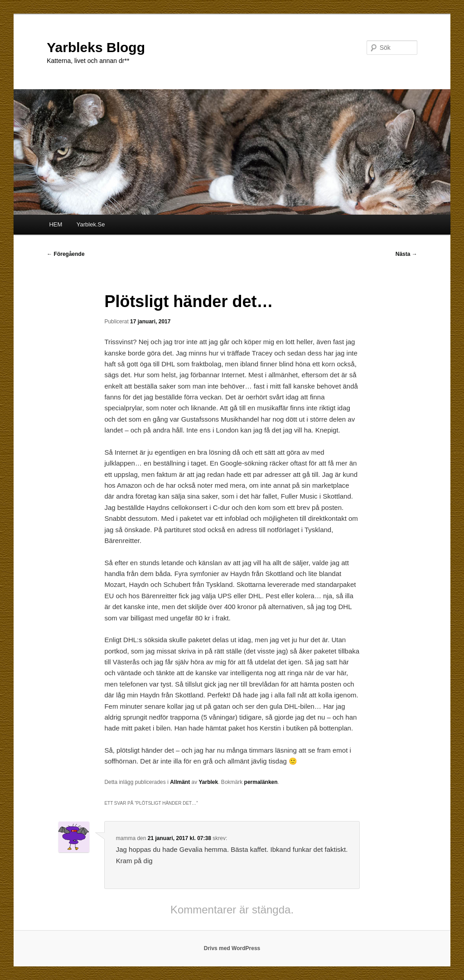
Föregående (65, 254)
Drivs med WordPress (232, 948)
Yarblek (209, 782)
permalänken (261, 782)
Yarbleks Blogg (96, 47)
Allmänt (180, 782)
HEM (56, 224)
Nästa (406, 254)
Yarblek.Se (91, 224)
